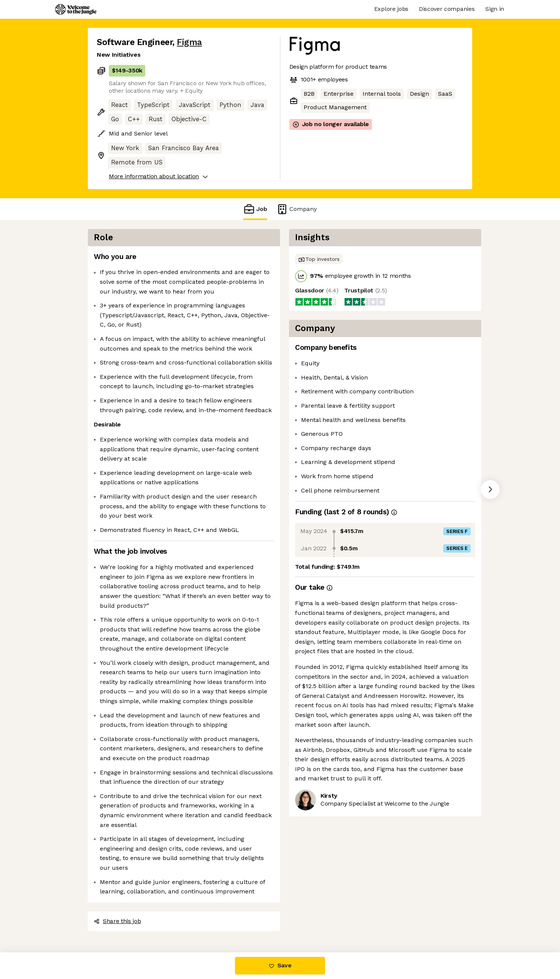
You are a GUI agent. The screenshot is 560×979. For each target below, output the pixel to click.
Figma (189, 42)
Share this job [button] (117, 921)
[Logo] (76, 9)
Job (255, 209)
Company (297, 209)
